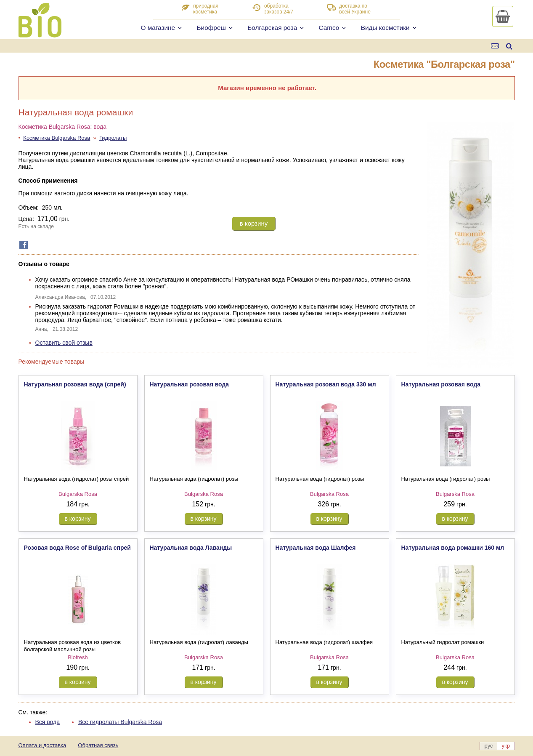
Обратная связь (98, 745)
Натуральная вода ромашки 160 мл (453, 548)
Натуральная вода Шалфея (316, 548)
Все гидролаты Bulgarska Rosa (120, 722)
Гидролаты (113, 138)
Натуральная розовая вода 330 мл (326, 384)
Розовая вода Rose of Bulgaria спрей (77, 548)
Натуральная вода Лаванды (191, 548)
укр (506, 746)
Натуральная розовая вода (190, 384)
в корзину (254, 223)
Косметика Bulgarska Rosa (57, 138)
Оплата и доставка (42, 745)
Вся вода (48, 722)
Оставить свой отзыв (64, 343)
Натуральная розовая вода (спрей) (75, 384)
